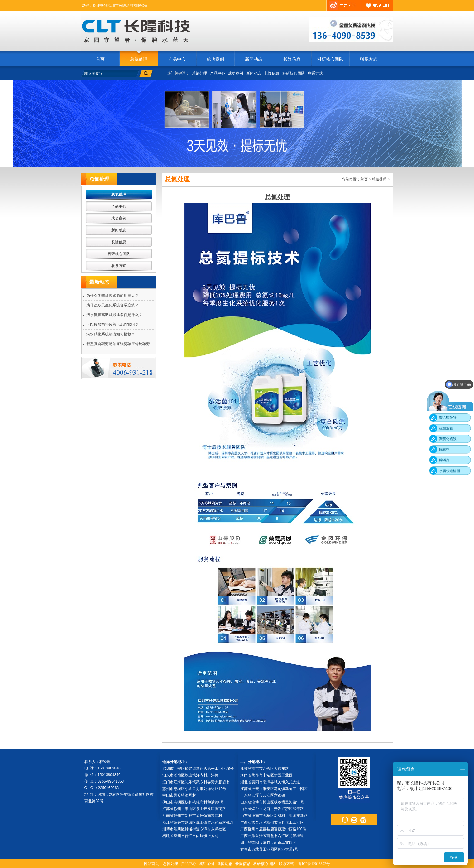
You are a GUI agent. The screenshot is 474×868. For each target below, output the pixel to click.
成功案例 (215, 59)
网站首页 (151, 864)
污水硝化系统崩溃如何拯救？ (111, 334)
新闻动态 (254, 59)
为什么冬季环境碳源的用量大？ (113, 296)
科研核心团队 (330, 59)
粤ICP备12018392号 (314, 864)
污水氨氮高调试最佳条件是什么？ (114, 315)
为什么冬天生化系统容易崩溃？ (113, 305)
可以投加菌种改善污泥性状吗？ (113, 325)
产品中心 (177, 59)
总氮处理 (139, 59)
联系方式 (369, 59)
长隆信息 (292, 59)
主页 (364, 179)
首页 (100, 59)
